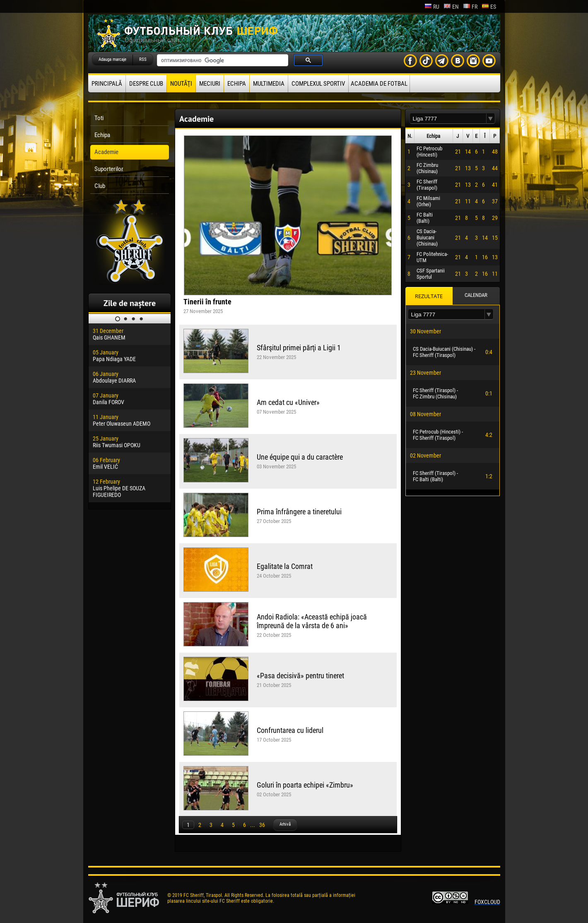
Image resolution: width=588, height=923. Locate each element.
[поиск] (222, 60)
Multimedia (269, 84)
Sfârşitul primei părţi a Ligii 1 (299, 348)
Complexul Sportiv (318, 84)
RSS (143, 59)
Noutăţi (181, 84)
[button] (491, 119)
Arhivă (285, 824)
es (489, 7)
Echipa (237, 84)
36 (262, 825)
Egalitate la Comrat (285, 566)
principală (107, 84)
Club (100, 186)
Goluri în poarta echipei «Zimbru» (305, 785)
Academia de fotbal (379, 84)
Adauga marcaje (112, 59)
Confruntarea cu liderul (290, 730)
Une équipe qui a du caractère (300, 457)
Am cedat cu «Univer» (288, 402)
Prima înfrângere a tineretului (299, 512)
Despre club (146, 84)
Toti (99, 118)
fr (470, 7)
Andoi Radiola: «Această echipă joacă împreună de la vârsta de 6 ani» (312, 621)
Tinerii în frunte (207, 302)
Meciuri (210, 84)
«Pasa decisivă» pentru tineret (300, 676)
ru (432, 7)
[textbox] (448, 119)
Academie (106, 152)
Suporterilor (109, 169)
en (451, 7)
